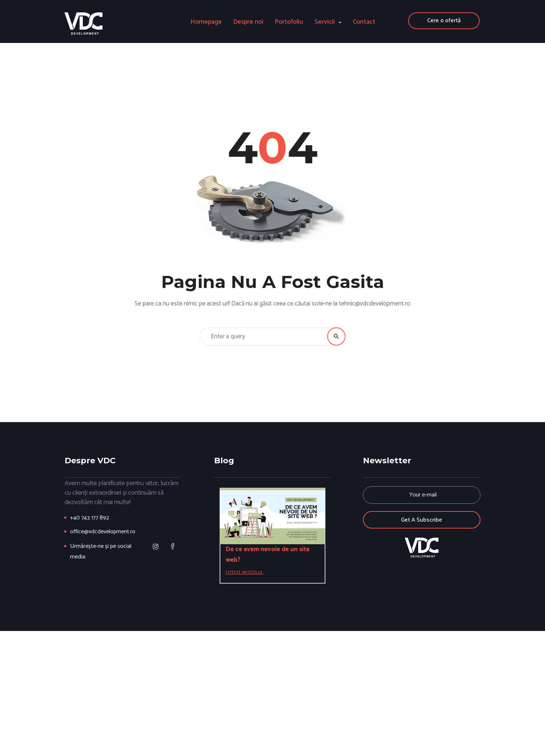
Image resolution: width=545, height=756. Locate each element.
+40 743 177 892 (90, 518)
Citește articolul (244, 572)
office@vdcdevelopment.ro (103, 532)
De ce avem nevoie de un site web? (268, 555)
